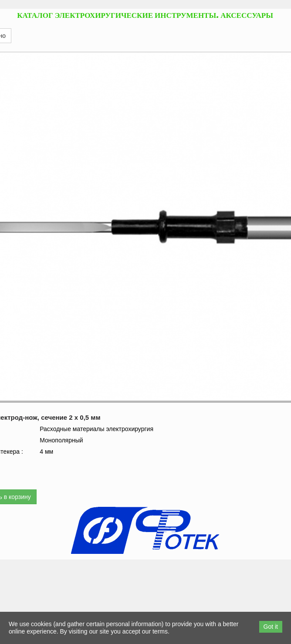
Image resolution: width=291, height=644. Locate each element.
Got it (271, 627)
